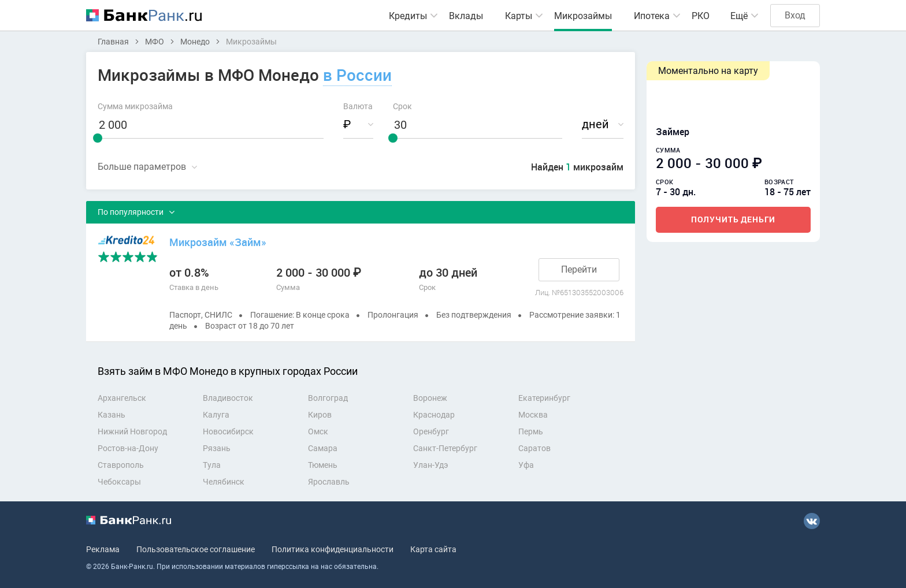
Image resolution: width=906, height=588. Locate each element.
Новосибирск (228, 431)
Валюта (358, 106)
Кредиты (408, 16)
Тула (212, 465)
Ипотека (652, 16)
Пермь (531, 431)
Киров (320, 415)
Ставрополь (121, 465)
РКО (701, 16)
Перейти (579, 269)
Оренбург (431, 431)
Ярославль (329, 482)
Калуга (216, 415)
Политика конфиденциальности (333, 549)
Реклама (103, 549)
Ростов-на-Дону (128, 448)
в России (357, 75)
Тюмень (323, 465)
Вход (795, 15)
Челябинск (224, 482)
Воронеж (430, 398)
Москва (533, 415)
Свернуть (147, 167)
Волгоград (328, 398)
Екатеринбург (544, 398)
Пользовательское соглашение (196, 549)
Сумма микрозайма (135, 106)
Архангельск (122, 398)
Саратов (534, 448)
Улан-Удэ (431, 465)
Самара (323, 448)
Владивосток (228, 398)
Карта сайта (433, 549)
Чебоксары (119, 482)
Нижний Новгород (132, 431)
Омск (318, 431)
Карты (519, 16)
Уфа (526, 465)
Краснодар (434, 415)
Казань (112, 415)
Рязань (217, 448)
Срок (402, 106)
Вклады (466, 16)
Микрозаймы (583, 16)
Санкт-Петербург (445, 448)
